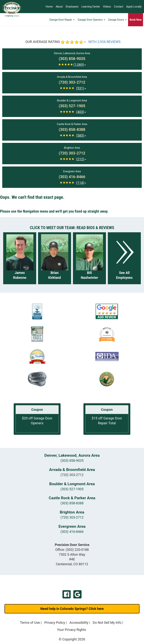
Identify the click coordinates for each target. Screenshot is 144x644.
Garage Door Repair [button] (62, 20)
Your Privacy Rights (71, 630)
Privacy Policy (55, 623)
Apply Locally (134, 7)
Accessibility (79, 623)
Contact (119, 7)
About (59, 7)
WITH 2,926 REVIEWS (104, 42)
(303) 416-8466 (72, 532)
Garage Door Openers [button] (91, 20)
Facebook (67, 594)
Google (77, 594)
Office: (72, 550)
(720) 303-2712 (72, 475)
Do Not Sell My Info (107, 623)
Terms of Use (30, 623)
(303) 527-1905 (72, 489)
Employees (72, 7)
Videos (107, 7)
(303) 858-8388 (72, 503)
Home (49, 7)
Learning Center (91, 7)
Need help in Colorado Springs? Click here (72, 609)
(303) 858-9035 (72, 461)
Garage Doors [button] (117, 20)
